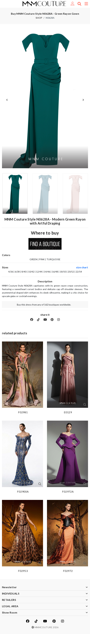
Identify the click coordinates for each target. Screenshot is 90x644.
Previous (7, 100)
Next (83, 100)
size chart (82, 267)
